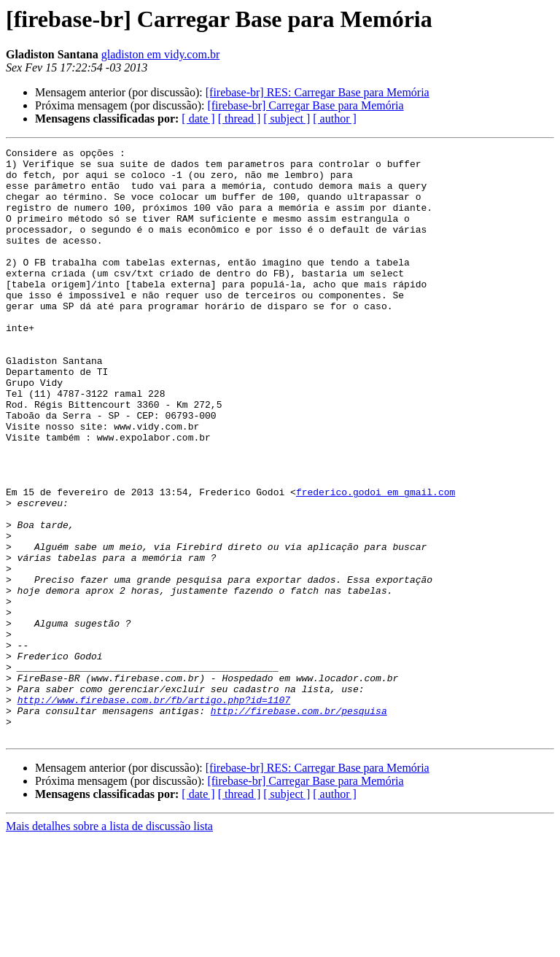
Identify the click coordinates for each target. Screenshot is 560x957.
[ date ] (198, 119)
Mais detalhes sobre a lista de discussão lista (109, 944)
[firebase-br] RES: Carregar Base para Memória (318, 92)
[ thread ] (240, 119)
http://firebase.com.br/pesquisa (299, 824)
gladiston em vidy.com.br (161, 54)
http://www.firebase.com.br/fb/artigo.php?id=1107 (154, 811)
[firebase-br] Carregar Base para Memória (305, 105)
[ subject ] (287, 119)
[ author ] (335, 119)
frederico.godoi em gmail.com (376, 562)
